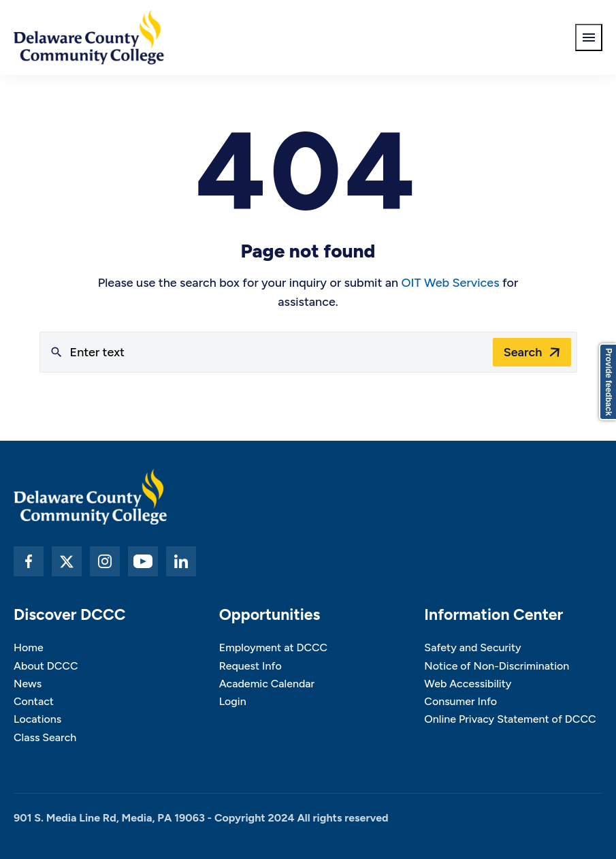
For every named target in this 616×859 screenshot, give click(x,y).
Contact (34, 701)
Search (523, 352)
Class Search (45, 737)
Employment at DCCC (274, 647)
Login (233, 701)
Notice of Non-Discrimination (497, 666)
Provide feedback (609, 382)
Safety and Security (472, 647)
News (28, 684)
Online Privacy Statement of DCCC (510, 719)
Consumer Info (460, 701)
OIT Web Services (451, 283)
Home (29, 647)
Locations (37, 719)
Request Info (250, 666)
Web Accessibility (468, 684)
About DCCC (46, 666)
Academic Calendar (267, 684)
